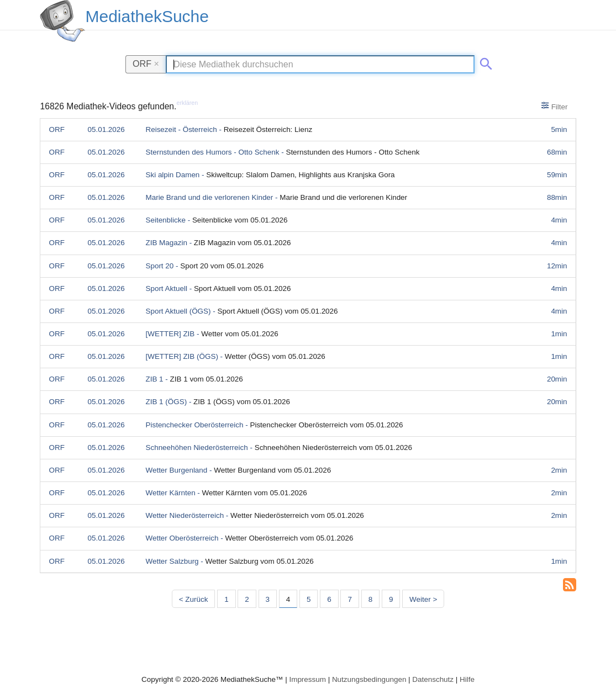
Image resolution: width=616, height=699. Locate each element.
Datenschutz (433, 679)
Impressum (307, 679)
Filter (554, 106)
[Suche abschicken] (484, 62)
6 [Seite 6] (329, 599)
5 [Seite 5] (309, 599)
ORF (146, 63)
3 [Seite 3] (268, 599)
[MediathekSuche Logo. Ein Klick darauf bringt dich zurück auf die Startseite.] (62, 21)
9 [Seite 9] (391, 599)
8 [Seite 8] (370, 599)
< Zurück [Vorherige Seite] (194, 599)
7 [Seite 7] (349, 599)
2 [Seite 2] (247, 599)
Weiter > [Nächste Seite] (423, 599)
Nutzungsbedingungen (369, 679)
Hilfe (467, 679)
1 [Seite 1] (226, 599)
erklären (187, 103)
